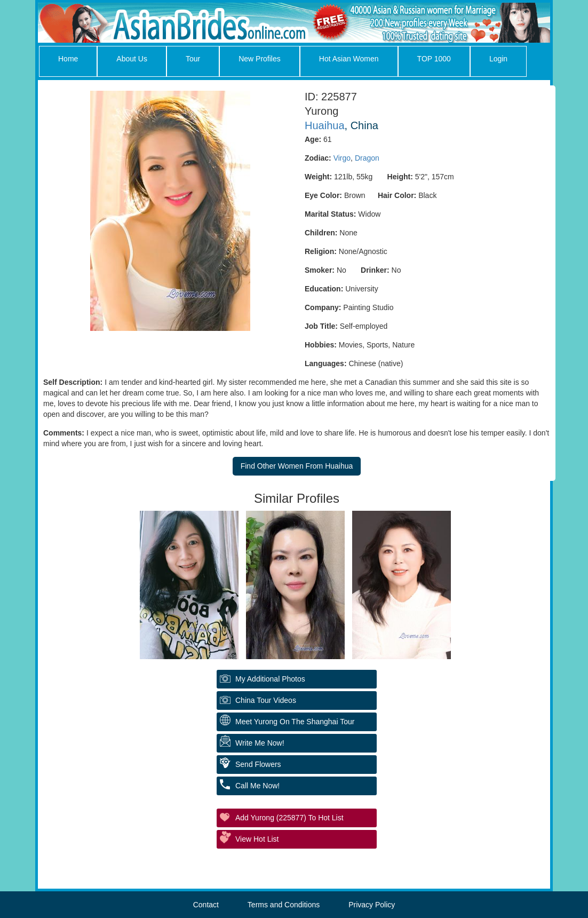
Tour (193, 59)
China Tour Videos (266, 700)
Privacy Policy (372, 905)
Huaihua (325, 125)
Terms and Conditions (284, 905)
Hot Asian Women (349, 59)
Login (498, 59)
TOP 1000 (434, 59)
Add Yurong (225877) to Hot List (289, 818)
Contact (206, 905)
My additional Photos (270, 679)
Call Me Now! (257, 786)
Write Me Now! (260, 743)
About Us (132, 59)
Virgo (342, 158)
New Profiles (260, 59)
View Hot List (257, 839)
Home (68, 59)
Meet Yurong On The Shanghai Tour (295, 722)
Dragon (367, 158)
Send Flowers (258, 764)
